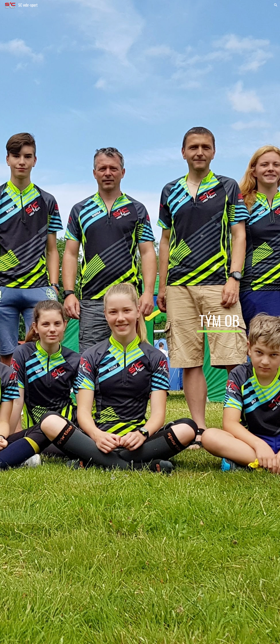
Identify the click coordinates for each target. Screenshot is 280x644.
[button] (276, 5)
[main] (219, 322)
